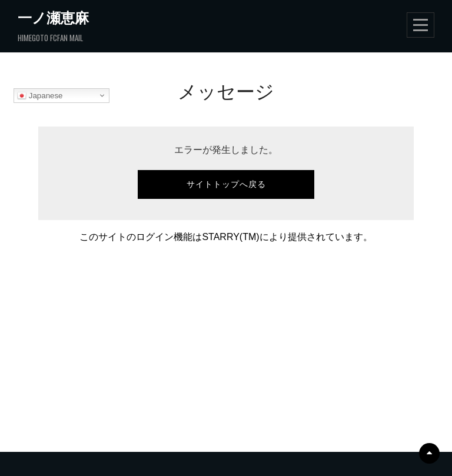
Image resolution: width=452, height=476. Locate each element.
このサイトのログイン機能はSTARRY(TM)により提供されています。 (226, 237)
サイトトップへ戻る (226, 184)
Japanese (40, 96)
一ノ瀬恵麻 (53, 17)
